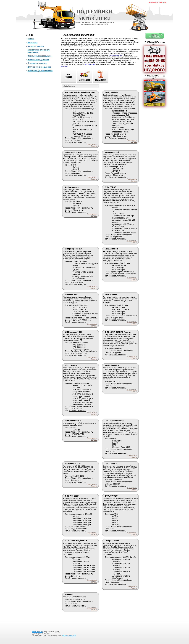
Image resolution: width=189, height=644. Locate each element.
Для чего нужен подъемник (39, 67)
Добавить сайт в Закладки (157, 2)
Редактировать (92, 144)
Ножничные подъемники (38, 60)
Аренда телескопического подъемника (39, 51)
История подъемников (37, 63)
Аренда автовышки (36, 46)
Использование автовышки (39, 56)
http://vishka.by (37, 632)
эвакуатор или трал (116, 55)
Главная (31, 39)
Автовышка (32, 42)
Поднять (94, 146)
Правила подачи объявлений (40, 71)
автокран (64, 66)
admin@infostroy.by (69, 635)
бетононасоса (90, 64)
